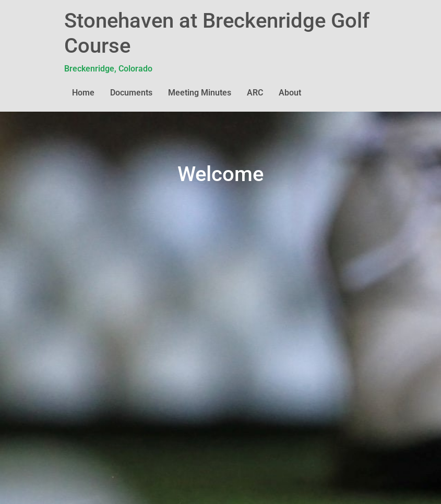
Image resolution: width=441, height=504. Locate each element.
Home (83, 93)
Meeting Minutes (200, 93)
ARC (255, 93)
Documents (131, 93)
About (290, 93)
